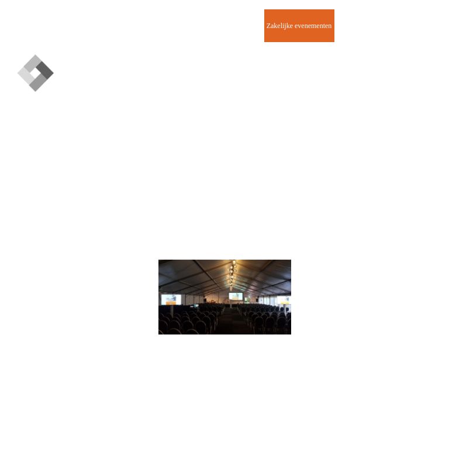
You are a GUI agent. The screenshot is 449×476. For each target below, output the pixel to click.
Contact (369, 26)
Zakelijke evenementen (299, 26)
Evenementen (159, 26)
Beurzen (229, 26)
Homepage (89, 26)
